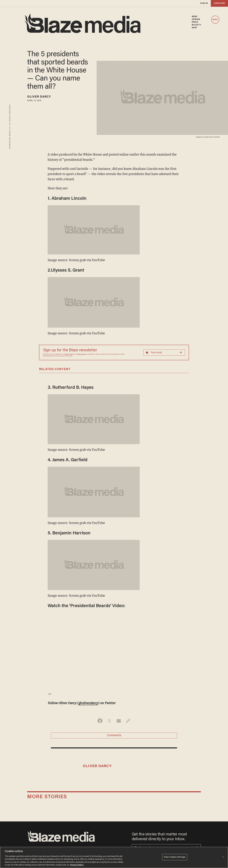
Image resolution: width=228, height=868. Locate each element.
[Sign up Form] (164, 352)
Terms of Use (81, 354)
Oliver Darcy (39, 97)
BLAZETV (196, 25)
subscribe (219, 3)
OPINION (196, 19)
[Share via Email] (119, 721)
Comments (114, 735)
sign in (204, 3)
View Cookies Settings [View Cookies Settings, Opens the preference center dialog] (175, 857)
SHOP (194, 28)
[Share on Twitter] (109, 721)
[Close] (223, 857)
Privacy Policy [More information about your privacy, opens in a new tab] (77, 865)
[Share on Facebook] (100, 721)
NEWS (195, 17)
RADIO (195, 22)
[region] (114, 857)
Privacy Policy (69, 354)
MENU (215, 20)
